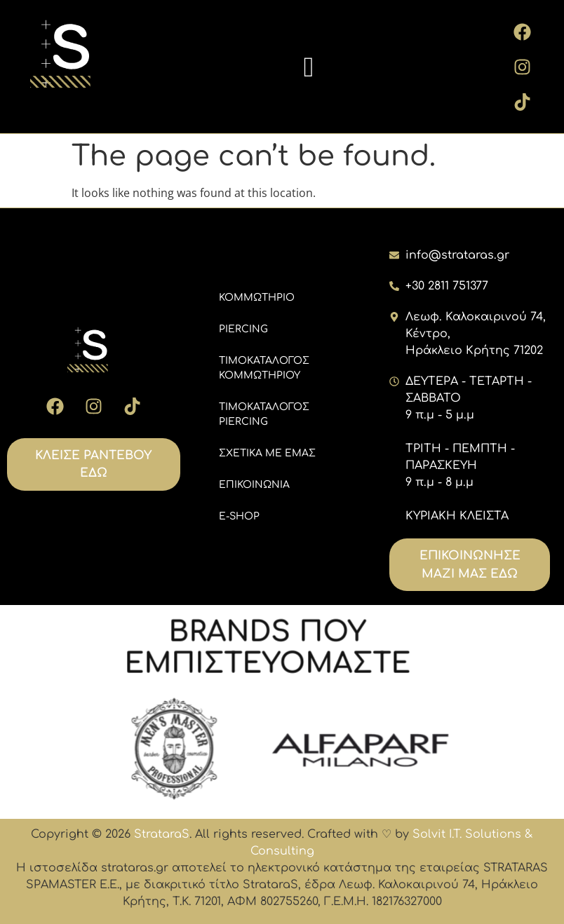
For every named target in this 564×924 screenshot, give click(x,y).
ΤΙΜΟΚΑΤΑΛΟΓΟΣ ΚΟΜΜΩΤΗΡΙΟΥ (264, 368)
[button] (310, 67)
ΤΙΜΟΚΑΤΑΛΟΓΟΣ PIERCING (264, 414)
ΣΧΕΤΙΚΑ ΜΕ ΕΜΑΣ (267, 453)
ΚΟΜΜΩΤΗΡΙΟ (257, 298)
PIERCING (243, 329)
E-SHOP (239, 516)
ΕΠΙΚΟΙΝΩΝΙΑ (254, 485)
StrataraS (162, 834)
